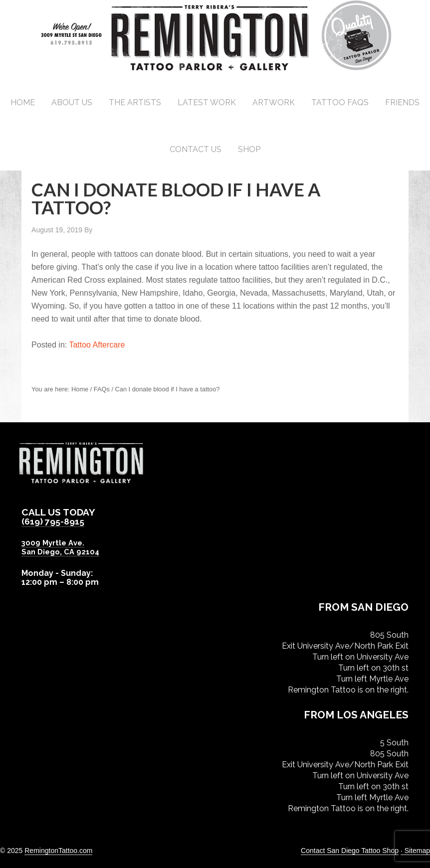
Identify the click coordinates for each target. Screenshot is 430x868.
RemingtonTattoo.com (58, 850)
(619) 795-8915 (56, 521)
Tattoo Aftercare (97, 345)
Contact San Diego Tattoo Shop (350, 850)
